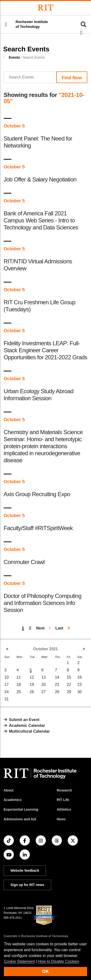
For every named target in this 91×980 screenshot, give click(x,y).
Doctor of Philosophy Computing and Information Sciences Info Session (42, 603)
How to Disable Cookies (58, 961)
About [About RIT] (8, 790)
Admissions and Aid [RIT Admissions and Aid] (20, 819)
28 (57, 692)
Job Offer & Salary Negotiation (40, 179)
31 (7, 699)
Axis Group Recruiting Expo (37, 494)
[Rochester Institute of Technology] (46, 8)
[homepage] (6, 57)
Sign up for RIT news (27, 885)
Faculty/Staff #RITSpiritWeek (38, 528)
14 (57, 677)
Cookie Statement (19, 961)
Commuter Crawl (24, 562)
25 (19, 692)
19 (32, 685)
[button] (6, 24)
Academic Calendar (27, 725)
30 (80, 692)
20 (43, 685)
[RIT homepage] (40, 774)
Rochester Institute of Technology (32, 24)
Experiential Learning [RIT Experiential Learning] (21, 809)
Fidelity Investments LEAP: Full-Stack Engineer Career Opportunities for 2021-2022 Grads (45, 350)
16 (80, 677)
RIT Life (63, 800)
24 (7, 692)
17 (7, 685)
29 (69, 692)
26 (32, 692)
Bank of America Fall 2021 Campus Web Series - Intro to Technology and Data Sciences (41, 220)
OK (46, 971)
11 (19, 677)
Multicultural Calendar (29, 731)
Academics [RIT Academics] (13, 800)
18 (19, 685)
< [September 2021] (7, 649)
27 (43, 692)
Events (14, 57)
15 (69, 677)
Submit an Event (24, 720)
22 (69, 685)
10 (7, 677)
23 (80, 685)
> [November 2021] (84, 649)
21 (57, 685)
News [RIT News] (61, 819)
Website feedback (25, 870)
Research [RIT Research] (64, 790)
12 (32, 677)
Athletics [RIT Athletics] (64, 809)
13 (43, 677)
